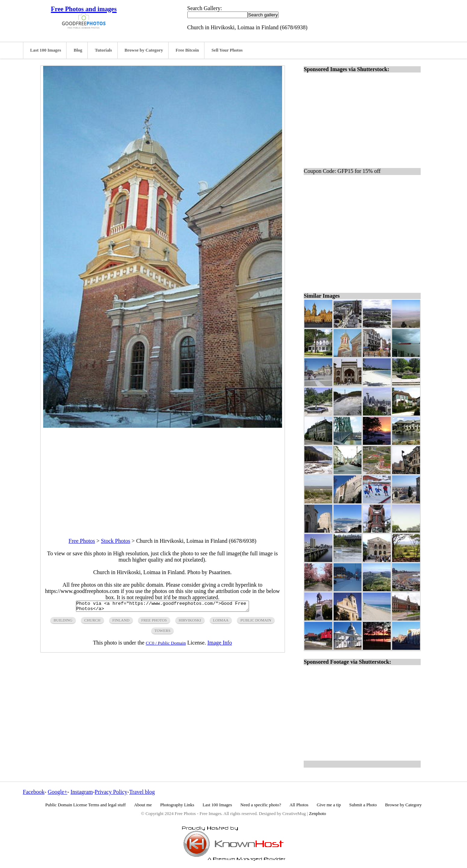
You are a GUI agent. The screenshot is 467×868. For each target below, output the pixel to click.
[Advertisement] (163, 477)
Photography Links (177, 805)
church (92, 622)
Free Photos (82, 541)
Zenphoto (317, 814)
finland (121, 622)
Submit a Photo (363, 805)
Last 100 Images (46, 50)
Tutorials (103, 50)
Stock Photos (116, 541)
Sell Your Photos (227, 50)
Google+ (57, 792)
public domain (256, 622)
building (63, 622)
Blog (78, 50)
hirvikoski (190, 622)
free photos (154, 622)
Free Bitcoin (187, 50)
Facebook (34, 792)
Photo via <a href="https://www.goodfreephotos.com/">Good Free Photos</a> (162, 607)
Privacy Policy (111, 792)
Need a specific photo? (261, 805)
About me (143, 805)
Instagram (81, 792)
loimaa (221, 622)
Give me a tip (329, 805)
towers (163, 633)
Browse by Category (144, 50)
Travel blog (142, 792)
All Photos (299, 805)
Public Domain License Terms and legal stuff (85, 805)
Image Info (220, 645)
